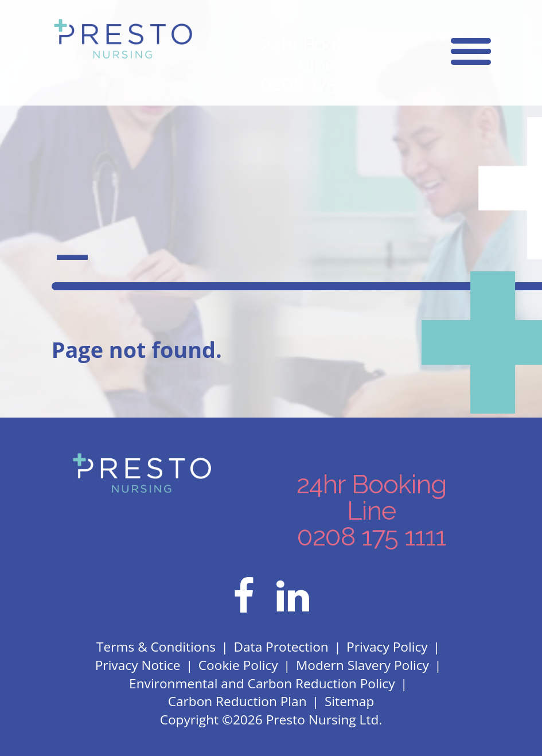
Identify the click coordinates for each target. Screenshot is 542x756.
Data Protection (281, 647)
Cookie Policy (238, 665)
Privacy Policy (387, 647)
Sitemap (349, 701)
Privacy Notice (138, 665)
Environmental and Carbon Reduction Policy (262, 683)
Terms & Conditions (156, 647)
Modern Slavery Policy (362, 665)
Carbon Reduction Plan (237, 701)
